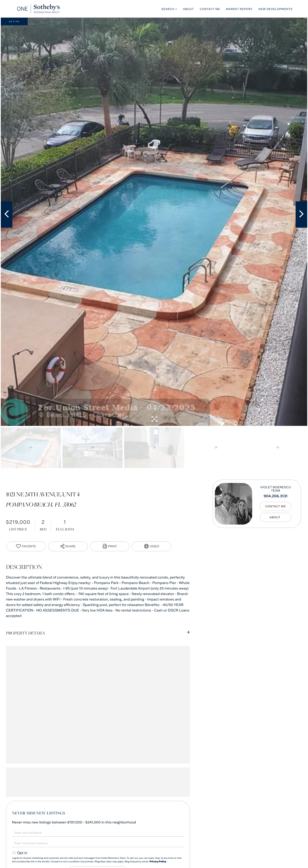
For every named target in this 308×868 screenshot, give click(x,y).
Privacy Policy (158, 862)
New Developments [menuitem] (275, 9)
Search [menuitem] (168, 9)
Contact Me (276, 506)
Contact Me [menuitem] (210, 9)
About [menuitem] (189, 9)
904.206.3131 (276, 496)
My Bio (276, 517)
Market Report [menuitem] (239, 9)
